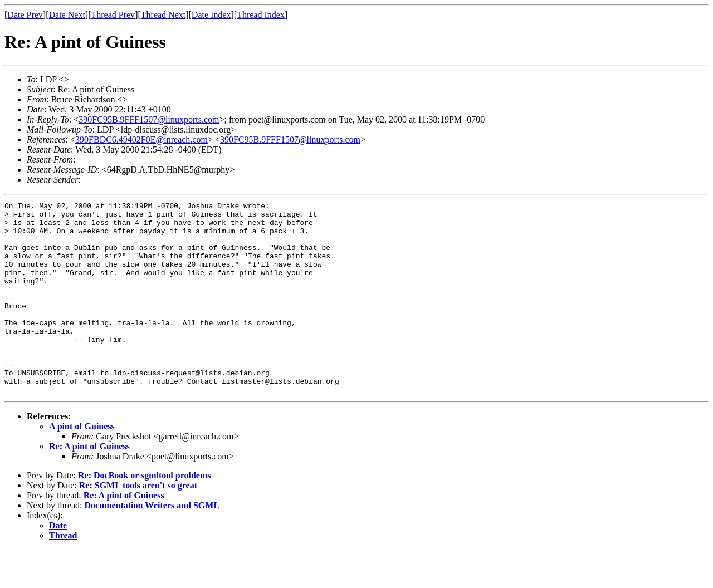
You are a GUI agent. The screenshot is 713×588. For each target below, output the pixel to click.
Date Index (211, 15)
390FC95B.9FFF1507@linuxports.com (149, 119)
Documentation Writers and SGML (152, 544)
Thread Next (163, 15)
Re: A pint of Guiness (89, 485)
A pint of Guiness (82, 465)
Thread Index (261, 15)
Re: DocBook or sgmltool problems (145, 514)
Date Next (67, 15)
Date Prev (25, 15)
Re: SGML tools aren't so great (138, 524)
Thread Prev (113, 15)
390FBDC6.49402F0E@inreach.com (141, 139)
